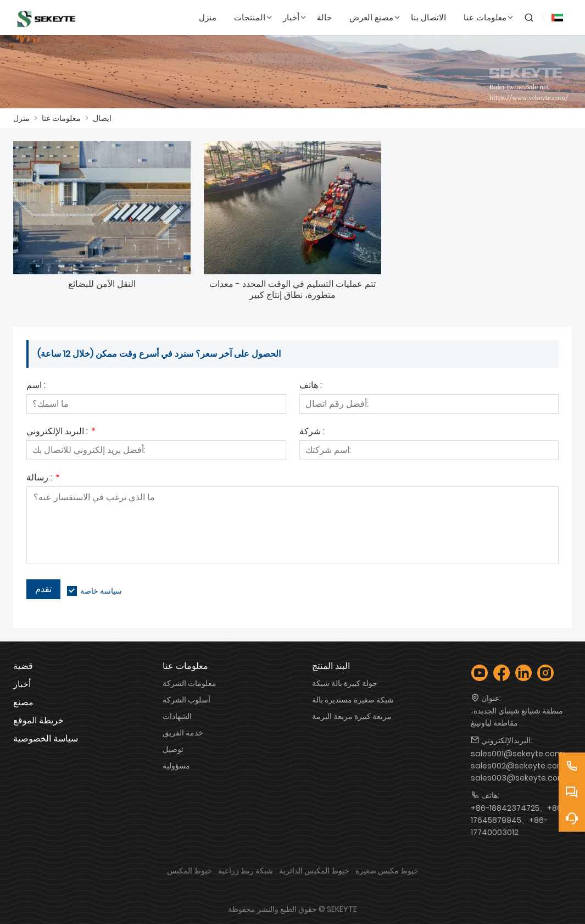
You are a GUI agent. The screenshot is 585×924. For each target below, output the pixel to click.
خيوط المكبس (190, 871)
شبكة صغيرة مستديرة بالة (353, 700)
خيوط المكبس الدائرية (314, 871)
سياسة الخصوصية (46, 738)
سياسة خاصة (101, 591)
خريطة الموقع (38, 720)
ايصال (102, 118)
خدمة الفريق (183, 733)
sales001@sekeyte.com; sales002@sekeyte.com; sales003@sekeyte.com (519, 766)
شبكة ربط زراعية (246, 871)
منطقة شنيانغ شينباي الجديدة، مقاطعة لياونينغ (517, 717)
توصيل (173, 749)
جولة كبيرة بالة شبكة (345, 683)
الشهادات (177, 716)
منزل (21, 118)
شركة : (312, 432)
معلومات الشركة (190, 683)
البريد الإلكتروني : (60, 432)
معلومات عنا (61, 118)
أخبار (22, 684)
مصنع (23, 702)
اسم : (36, 386)
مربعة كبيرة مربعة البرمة (352, 716)
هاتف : (311, 386)
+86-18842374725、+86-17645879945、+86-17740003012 (518, 820)
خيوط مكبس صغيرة (387, 871)
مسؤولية (176, 766)
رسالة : (43, 478)
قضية (23, 666)
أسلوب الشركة (186, 700)
